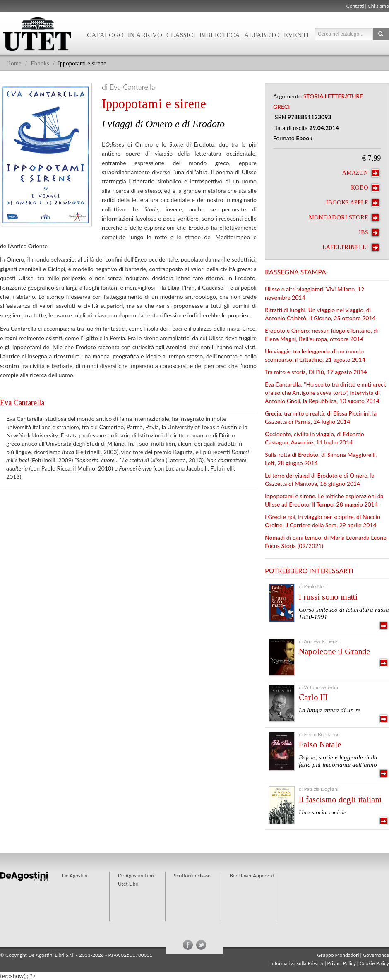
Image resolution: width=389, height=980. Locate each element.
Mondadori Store (344, 218)
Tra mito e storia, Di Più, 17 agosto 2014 (316, 372)
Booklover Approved (252, 876)
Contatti (355, 6)
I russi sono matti (328, 597)
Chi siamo (378, 6)
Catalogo (105, 35)
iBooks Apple (353, 203)
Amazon (361, 173)
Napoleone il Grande (334, 651)
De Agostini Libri (136, 876)
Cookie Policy (374, 963)
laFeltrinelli (351, 247)
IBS (369, 233)
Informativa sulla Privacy (297, 963)
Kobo (365, 188)
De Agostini (75, 876)
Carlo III (313, 697)
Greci (281, 107)
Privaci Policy (342, 963)
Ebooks (40, 64)
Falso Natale (320, 745)
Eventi (296, 35)
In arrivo (145, 35)
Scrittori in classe (192, 876)
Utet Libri (128, 884)
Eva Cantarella (22, 403)
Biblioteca (220, 35)
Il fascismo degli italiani (340, 800)
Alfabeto (262, 35)
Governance (376, 955)
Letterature (344, 96)
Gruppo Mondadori (338, 955)
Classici (181, 35)
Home (14, 64)
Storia (313, 96)
